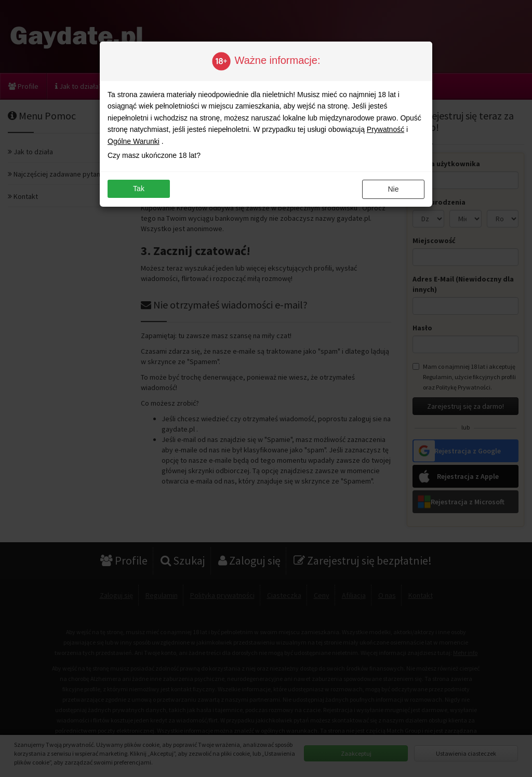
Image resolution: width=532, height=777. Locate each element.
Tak (139, 189)
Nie (393, 189)
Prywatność (385, 129)
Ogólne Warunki (134, 141)
